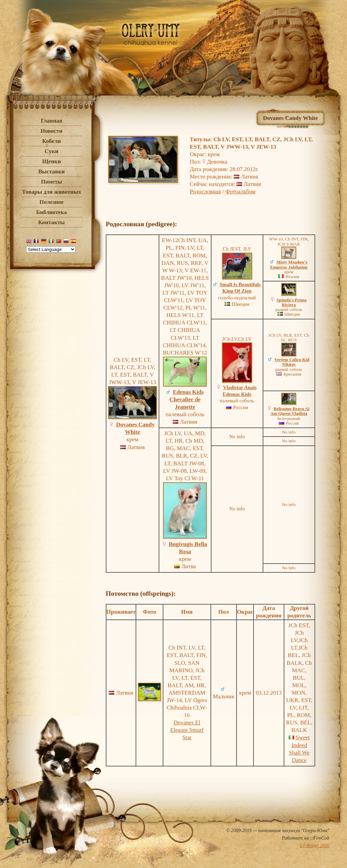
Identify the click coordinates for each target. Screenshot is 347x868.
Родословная (205, 192)
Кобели (51, 141)
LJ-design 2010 (315, 845)
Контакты (52, 222)
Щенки (52, 161)
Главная (52, 121)
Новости (52, 131)
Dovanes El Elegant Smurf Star (187, 730)
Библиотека (52, 212)
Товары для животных (52, 192)
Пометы (52, 182)
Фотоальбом (240, 192)
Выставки (52, 172)
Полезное (51, 202)
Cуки (52, 151)
